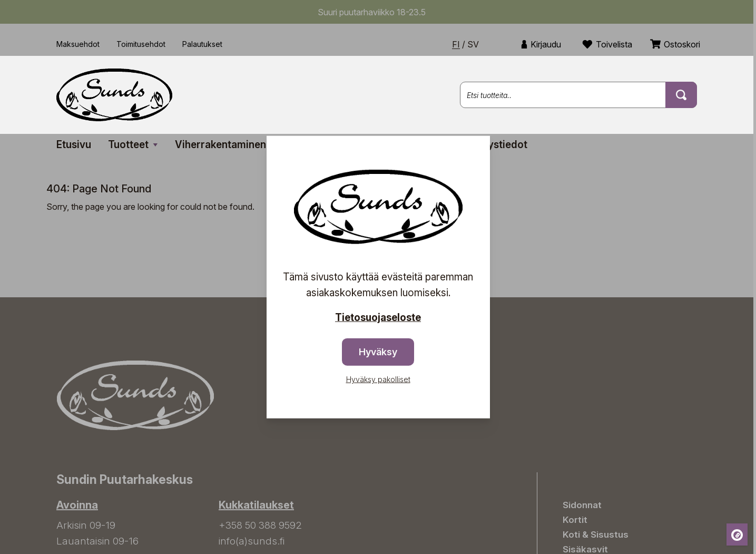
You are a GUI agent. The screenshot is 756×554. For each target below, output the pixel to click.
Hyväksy (378, 352)
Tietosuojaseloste (378, 317)
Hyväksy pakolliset (378, 379)
